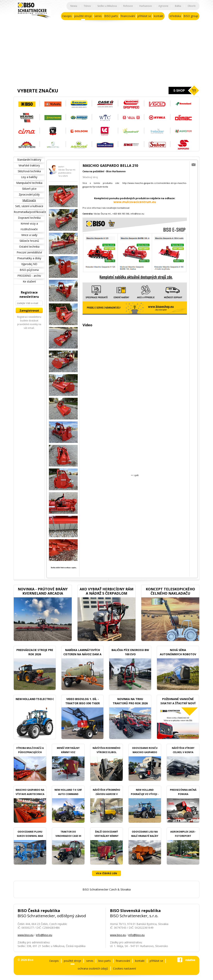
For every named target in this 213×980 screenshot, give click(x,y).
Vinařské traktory (29, 165)
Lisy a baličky (29, 177)
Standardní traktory (29, 160)
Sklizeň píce (29, 189)
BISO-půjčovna (29, 270)
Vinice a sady (29, 235)
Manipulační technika (29, 183)
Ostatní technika (29, 247)
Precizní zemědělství (29, 252)
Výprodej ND (29, 264)
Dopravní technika (29, 218)
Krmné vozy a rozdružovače (29, 226)
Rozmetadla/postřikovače (29, 212)
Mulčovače (29, 200)
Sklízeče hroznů (29, 241)
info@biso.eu (44, 935)
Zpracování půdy (29, 194)
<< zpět (135, 475)
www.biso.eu (26, 935)
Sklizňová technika (29, 171)
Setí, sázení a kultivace (29, 206)
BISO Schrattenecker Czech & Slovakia (107, 889)
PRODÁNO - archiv (29, 276)
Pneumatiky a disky (29, 258)
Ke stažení (29, 281)
